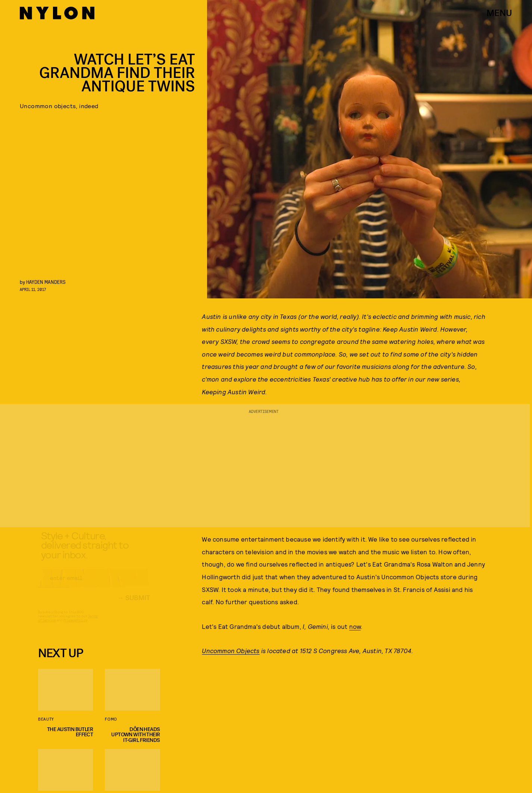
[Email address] (94, 584)
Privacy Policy (75, 627)
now (355, 626)
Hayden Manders (46, 282)
